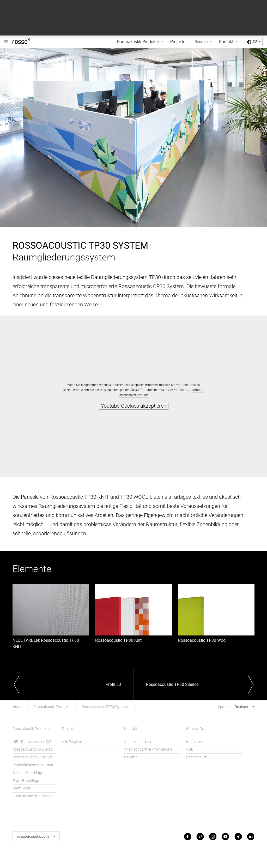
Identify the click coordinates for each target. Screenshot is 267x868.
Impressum (195, 742)
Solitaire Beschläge (28, 773)
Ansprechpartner (138, 742)
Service (201, 42)
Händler (131, 757)
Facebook (187, 836)
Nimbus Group (198, 729)
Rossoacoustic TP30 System (105, 707)
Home (17, 707)
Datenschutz (196, 757)
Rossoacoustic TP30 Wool (202, 640)
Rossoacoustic (6, 39)
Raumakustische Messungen (34, 765)
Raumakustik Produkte (138, 42)
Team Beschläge (26, 781)
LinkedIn (251, 836)
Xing (238, 836)
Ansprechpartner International (149, 749)
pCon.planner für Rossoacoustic (34, 796)
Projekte (178, 42)
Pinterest (200, 836)
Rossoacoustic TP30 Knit (118, 640)
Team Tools (22, 788)
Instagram (213, 836)
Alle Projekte (72, 742)
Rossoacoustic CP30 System (34, 757)
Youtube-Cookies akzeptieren (134, 406)
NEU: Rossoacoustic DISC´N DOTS (34, 742)
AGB (190, 749)
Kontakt (226, 42)
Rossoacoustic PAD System (34, 749)
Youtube (225, 836)
